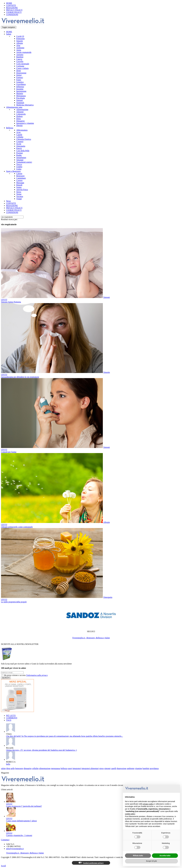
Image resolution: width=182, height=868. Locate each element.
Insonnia (20, 89)
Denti (19, 71)
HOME (9, 3)
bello (8, 764)
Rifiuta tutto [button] (138, 856)
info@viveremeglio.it (15, 849)
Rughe (19, 155)
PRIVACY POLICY (14, 10)
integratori (77, 768)
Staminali (20, 103)
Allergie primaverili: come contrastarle (17, 527)
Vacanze (20, 196)
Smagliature (21, 158)
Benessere (20, 176)
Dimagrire (20, 121)
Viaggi (19, 199)
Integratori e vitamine (25, 123)
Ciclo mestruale (23, 64)
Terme (19, 194)
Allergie (20, 43)
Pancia (19, 148)
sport (70, 768)
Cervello (20, 61)
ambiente (131, 768)
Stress (19, 192)
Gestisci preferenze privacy (91, 863)
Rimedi (19, 185)
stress (102, 768)
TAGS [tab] (9, 720)
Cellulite (20, 137)
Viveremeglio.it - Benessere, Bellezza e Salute (91, 638)
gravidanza (154, 768)
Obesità (19, 125)
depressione (122, 768)
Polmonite (20, 39)
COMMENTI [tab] (12, 718)
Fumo (19, 80)
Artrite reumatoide (24, 52)
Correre (19, 180)
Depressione (21, 73)
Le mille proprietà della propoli (14, 602)
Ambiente (20, 48)
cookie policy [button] (130, 814)
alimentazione (45, 768)
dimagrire (28, 768)
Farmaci (20, 77)
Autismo (20, 55)
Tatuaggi (20, 160)
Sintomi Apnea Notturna (11, 302)
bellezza (64, 768)
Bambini (20, 57)
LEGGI (4, 300)
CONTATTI (11, 5)
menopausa (56, 768)
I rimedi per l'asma (9, 452)
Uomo (19, 169)
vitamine (138, 768)
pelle (13, 768)
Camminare (21, 178)
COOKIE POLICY (14, 12)
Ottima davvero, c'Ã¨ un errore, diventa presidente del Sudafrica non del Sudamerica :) (41, 750)
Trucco (19, 164)
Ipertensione (21, 91)
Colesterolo (21, 114)
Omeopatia (21, 146)
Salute (9, 34)
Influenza (20, 87)
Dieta (19, 119)
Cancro (19, 59)
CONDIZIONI (12, 15)
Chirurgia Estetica (24, 139)
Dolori (19, 75)
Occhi (19, 144)
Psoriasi (20, 153)
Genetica (20, 82)
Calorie (19, 174)
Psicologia (21, 98)
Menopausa (21, 96)
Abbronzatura (22, 130)
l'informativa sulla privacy (37, 675)
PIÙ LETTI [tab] (11, 716)
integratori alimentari (90, 768)
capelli (114, 768)
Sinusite (20, 41)
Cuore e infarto (22, 68)
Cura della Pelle (23, 151)
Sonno (19, 187)
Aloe (18, 45)
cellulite (35, 768)
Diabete (19, 116)
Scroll (3, 866)
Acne (18, 132)
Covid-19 (20, 36)
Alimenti (20, 112)
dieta (8, 768)
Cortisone (20, 66)
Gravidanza (21, 84)
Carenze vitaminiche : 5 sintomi (19, 835)
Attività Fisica (22, 190)
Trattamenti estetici (24, 162)
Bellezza (10, 128)
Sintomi (20, 100)
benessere (19, 768)
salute (3, 768)
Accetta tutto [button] (165, 856)
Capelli (19, 135)
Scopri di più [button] (152, 861)
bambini (146, 768)
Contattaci (5, 840)
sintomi (107, 768)
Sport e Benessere (13, 171)
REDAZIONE (12, 8)
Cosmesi (20, 142)
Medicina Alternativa (25, 105)
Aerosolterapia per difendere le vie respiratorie (20, 377)
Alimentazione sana (14, 107)
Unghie (19, 167)
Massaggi (20, 183)
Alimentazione (22, 109)
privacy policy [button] (148, 804)
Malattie (20, 93)
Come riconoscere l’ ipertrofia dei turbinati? (24, 806)
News (8, 201)
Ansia (19, 50)
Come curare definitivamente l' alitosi (21, 821)
